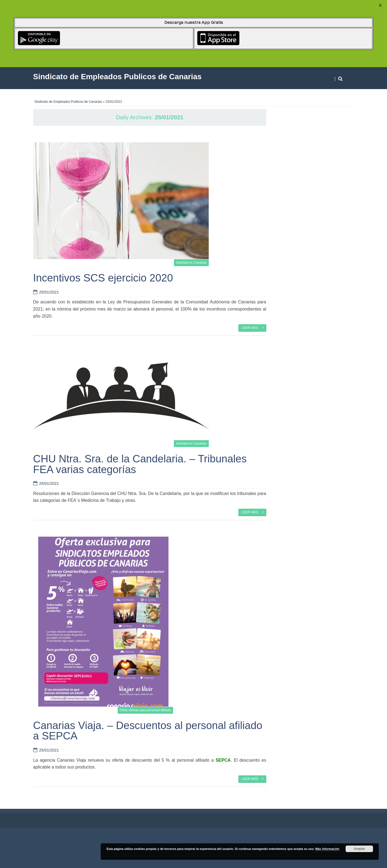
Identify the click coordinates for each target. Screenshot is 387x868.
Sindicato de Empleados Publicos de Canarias (68, 102)
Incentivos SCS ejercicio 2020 (103, 278)
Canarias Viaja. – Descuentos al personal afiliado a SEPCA (148, 731)
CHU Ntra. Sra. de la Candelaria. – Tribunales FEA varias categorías (140, 464)
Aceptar (359, 849)
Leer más (252, 328)
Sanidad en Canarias (191, 263)
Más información (327, 849)
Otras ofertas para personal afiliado (145, 710)
